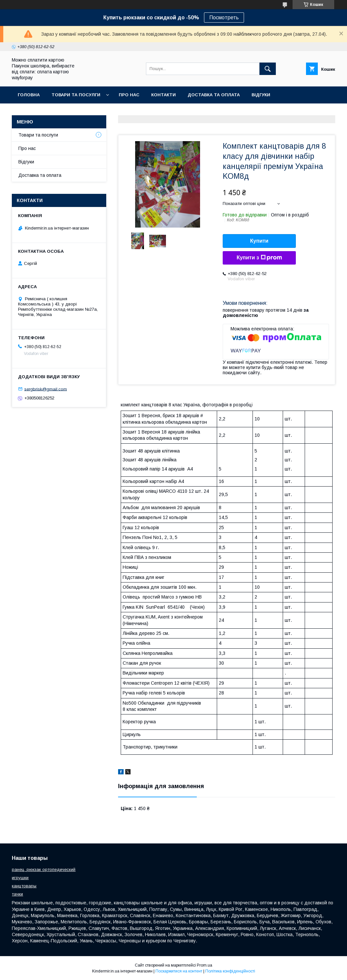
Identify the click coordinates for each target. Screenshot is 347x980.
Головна (29, 95)
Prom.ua (204, 965)
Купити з (259, 258)
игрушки (20, 878)
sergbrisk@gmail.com (46, 389)
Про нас (129, 95)
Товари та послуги (38, 135)
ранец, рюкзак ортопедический (44, 869)
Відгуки (261, 95)
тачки (17, 894)
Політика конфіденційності (230, 971)
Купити (259, 241)
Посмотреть (224, 18)
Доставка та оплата (214, 95)
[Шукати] (268, 69)
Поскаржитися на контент (179, 971)
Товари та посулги (76, 95)
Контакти (163, 95)
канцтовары (24, 886)
